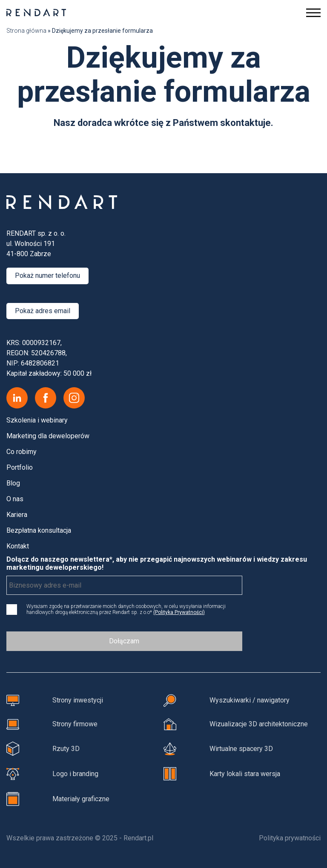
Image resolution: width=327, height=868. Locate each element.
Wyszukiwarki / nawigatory (227, 700)
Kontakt (18, 546)
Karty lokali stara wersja (222, 774)
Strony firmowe (52, 724)
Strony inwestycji (55, 700)
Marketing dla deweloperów (48, 436)
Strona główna (26, 31)
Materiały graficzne (58, 799)
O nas (15, 499)
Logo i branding (52, 774)
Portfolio (20, 467)
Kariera (17, 515)
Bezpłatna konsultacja (39, 530)
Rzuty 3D (43, 749)
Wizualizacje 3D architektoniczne (236, 724)
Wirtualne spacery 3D (218, 749)
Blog (13, 483)
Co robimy (22, 452)
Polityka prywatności (290, 838)
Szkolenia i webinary (37, 420)
